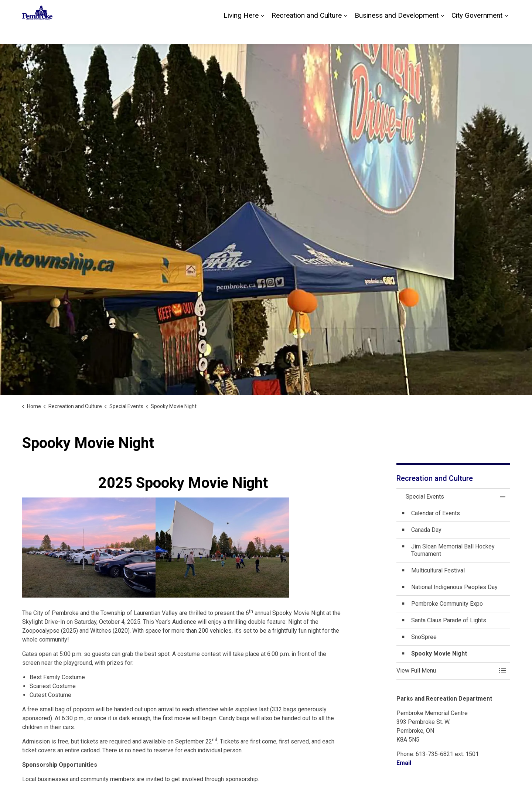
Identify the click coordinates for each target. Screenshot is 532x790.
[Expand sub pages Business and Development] (442, 33)
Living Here (241, 33)
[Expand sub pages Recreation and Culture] (345, 33)
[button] (446, 671)
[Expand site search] (502, 11)
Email (404, 763)
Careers (452, 11)
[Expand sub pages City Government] (506, 33)
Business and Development (397, 33)
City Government (477, 33)
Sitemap (479, 11)
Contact (426, 11)
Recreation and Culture (307, 33)
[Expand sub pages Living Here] (262, 33)
